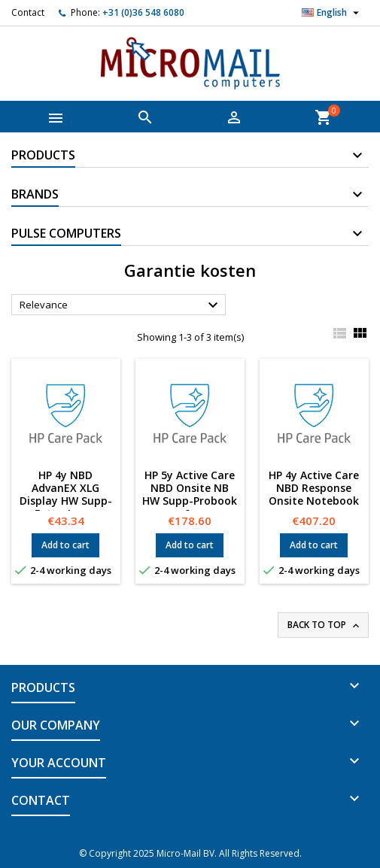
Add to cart (65, 545)
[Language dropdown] (332, 13)
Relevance (121, 305)
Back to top (325, 625)
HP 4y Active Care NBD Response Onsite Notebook (314, 488)
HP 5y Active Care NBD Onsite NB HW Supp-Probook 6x (190, 494)
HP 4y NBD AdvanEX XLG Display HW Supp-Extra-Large (66, 494)
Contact (28, 12)
